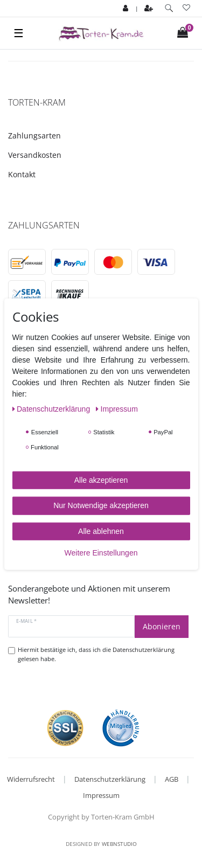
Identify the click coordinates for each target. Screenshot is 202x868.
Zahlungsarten (34, 136)
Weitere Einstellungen (101, 553)
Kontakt (22, 174)
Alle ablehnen (101, 531)
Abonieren (162, 626)
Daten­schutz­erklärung (53, 408)
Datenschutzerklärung (110, 779)
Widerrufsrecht (31, 779)
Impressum (101, 795)
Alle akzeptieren (101, 480)
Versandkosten (35, 155)
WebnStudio (119, 844)
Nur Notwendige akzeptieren (101, 505)
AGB (172, 779)
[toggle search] (169, 8)
